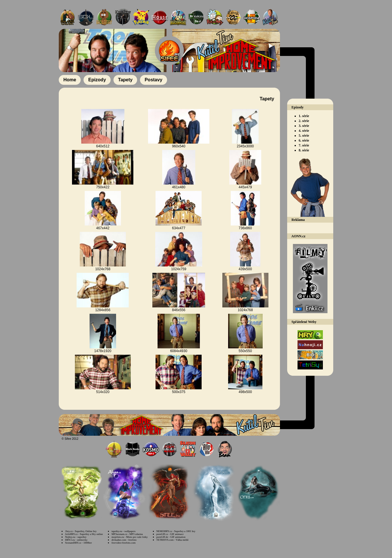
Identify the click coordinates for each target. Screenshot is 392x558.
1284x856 (103, 310)
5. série (304, 136)
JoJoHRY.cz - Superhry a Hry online (84, 534)
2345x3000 (245, 146)
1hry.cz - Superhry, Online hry (81, 531)
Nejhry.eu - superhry (76, 537)
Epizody (97, 80)
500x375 (179, 392)
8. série (304, 150)
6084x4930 (179, 351)
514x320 (103, 392)
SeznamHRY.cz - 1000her (78, 543)
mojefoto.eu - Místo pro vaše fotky (129, 537)
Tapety (125, 80)
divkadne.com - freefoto (124, 540)
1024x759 (179, 269)
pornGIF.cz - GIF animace (170, 534)
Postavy (153, 80)
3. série (304, 126)
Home (70, 80)
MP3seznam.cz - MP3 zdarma (127, 534)
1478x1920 (103, 351)
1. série (304, 116)
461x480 (179, 187)
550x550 (245, 351)
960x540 (179, 146)
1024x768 (103, 269)
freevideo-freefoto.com (123, 543)
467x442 (103, 228)
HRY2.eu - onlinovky (76, 540)
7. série (304, 145)
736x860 (245, 228)
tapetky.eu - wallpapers (123, 531)
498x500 (245, 392)
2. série (304, 121)
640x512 (103, 146)
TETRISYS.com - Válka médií (172, 540)
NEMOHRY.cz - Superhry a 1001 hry (176, 531)
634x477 (179, 228)
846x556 (179, 310)
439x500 (245, 269)
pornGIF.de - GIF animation (171, 537)
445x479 (245, 187)
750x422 (103, 187)
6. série (304, 140)
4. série (304, 131)
